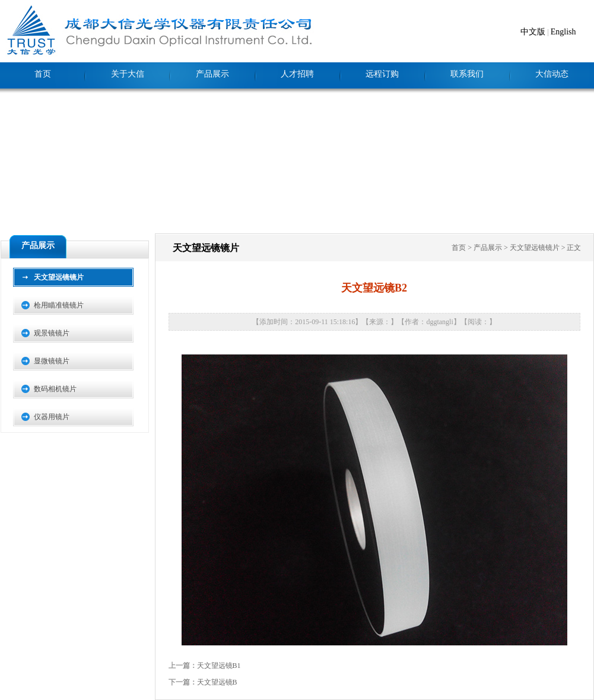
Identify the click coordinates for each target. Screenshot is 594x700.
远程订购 (382, 74)
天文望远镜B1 (219, 666)
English (563, 32)
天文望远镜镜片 (59, 277)
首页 (43, 74)
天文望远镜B (217, 682)
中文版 (533, 32)
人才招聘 (297, 74)
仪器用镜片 (52, 417)
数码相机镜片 (55, 389)
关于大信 (128, 74)
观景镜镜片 (52, 333)
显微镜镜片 (52, 361)
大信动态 (552, 74)
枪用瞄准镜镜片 (59, 305)
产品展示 (212, 74)
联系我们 (467, 74)
